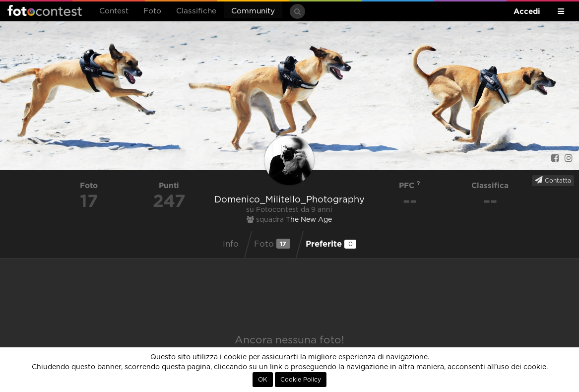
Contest (114, 11)
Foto (152, 11)
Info (231, 244)
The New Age (309, 220)
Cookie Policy (301, 380)
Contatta (553, 180)
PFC (410, 185)
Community (253, 11)
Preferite (331, 244)
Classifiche (196, 11)
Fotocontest (45, 10)
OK (263, 380)
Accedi (527, 11)
